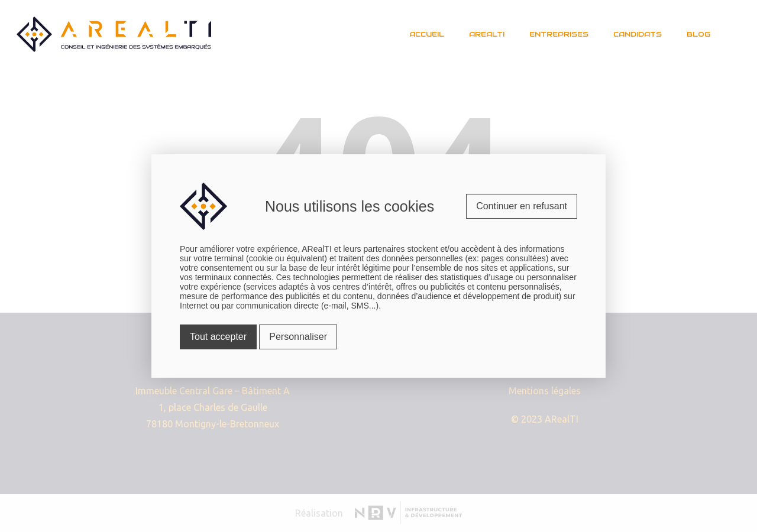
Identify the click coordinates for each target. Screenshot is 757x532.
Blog (698, 34)
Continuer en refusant (522, 206)
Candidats (638, 34)
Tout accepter (218, 337)
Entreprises (559, 34)
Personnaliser (298, 337)
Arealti (487, 34)
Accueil (427, 34)
